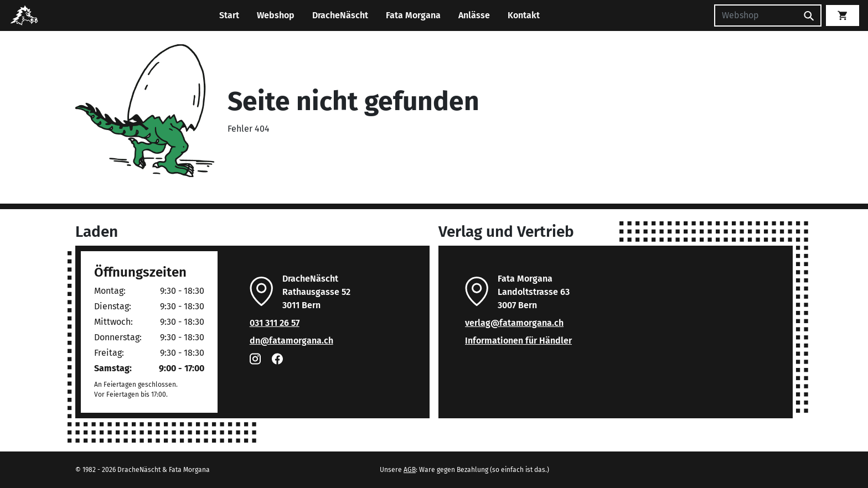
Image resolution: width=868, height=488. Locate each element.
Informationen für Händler (518, 341)
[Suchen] (756, 15)
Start (229, 15)
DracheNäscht (340, 15)
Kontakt (524, 15)
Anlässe (474, 15)
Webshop (276, 15)
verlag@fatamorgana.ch (514, 323)
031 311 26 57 (275, 323)
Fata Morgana (413, 15)
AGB (410, 470)
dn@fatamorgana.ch (291, 341)
